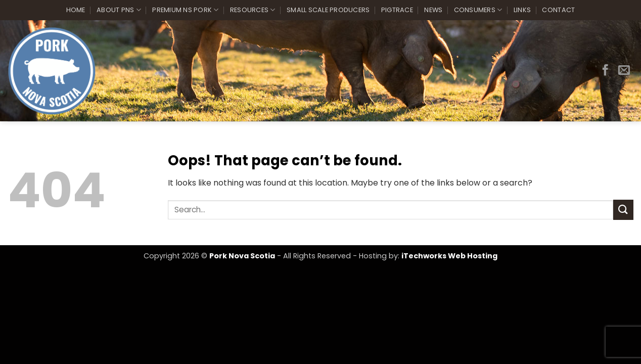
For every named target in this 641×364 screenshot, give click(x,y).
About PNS (119, 10)
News (433, 10)
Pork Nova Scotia (242, 256)
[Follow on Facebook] (605, 71)
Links (522, 10)
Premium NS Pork (185, 10)
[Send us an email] (624, 71)
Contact (558, 10)
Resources (253, 10)
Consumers (478, 10)
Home (76, 10)
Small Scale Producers (328, 10)
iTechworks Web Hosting (449, 256)
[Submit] (623, 210)
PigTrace (397, 10)
